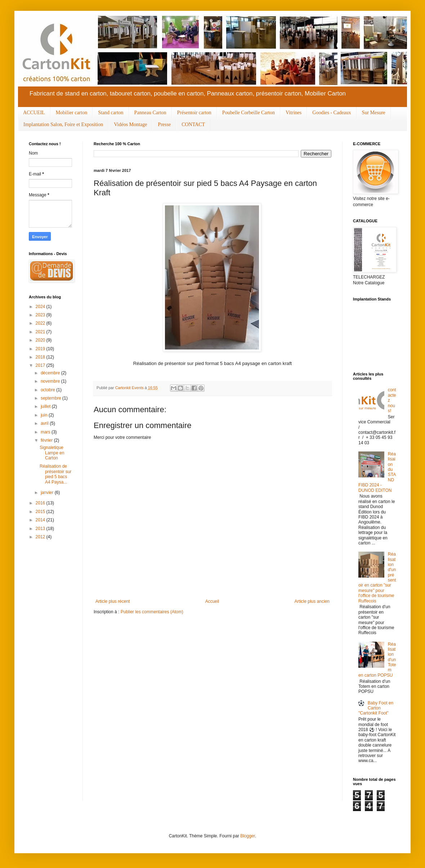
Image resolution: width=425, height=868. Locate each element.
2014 (41, 520)
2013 (41, 529)
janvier (48, 493)
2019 (41, 349)
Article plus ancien (312, 601)
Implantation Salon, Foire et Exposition (63, 124)
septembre (52, 398)
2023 (41, 315)
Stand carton (111, 113)
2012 (41, 537)
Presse (164, 124)
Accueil (212, 601)
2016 (41, 503)
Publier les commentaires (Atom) (152, 612)
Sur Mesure (374, 113)
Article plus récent (113, 601)
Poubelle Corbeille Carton (249, 113)
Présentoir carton (194, 113)
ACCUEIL (34, 113)
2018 (41, 357)
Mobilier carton (71, 113)
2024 (41, 307)
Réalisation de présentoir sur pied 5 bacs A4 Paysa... (55, 474)
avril (45, 423)
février (47, 440)
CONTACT (193, 124)
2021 (41, 332)
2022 (41, 323)
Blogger (248, 836)
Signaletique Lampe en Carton (52, 453)
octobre (48, 390)
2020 (41, 340)
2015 (41, 512)
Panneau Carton (150, 113)
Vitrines (294, 113)
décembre (51, 373)
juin (45, 415)
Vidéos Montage (130, 124)
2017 (41, 365)
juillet (46, 406)
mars (46, 432)
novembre (51, 381)
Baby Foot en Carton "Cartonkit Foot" (376, 708)
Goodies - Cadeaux (332, 113)
